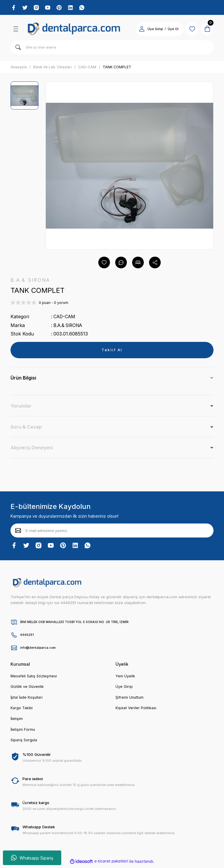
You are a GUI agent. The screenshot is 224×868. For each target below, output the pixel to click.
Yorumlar (21, 407)
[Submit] (18, 532)
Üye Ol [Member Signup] (170, 30)
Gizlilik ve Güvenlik (28, 688)
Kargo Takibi (22, 710)
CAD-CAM (65, 318)
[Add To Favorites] (104, 263)
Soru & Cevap (26, 428)
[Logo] (74, 30)
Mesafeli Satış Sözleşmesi (34, 677)
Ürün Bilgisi (23, 379)
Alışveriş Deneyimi (32, 449)
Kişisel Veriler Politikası (136, 710)
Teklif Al (112, 351)
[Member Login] (138, 30)
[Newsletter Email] (112, 532)
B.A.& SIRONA (69, 326)
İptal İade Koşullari (27, 699)
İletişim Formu (23, 732)
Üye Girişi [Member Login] (152, 30)
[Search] (112, 48)
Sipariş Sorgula (24, 742)
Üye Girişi (124, 688)
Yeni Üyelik (125, 677)
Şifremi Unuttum (130, 699)
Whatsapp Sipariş (32, 858)
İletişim (17, 721)
